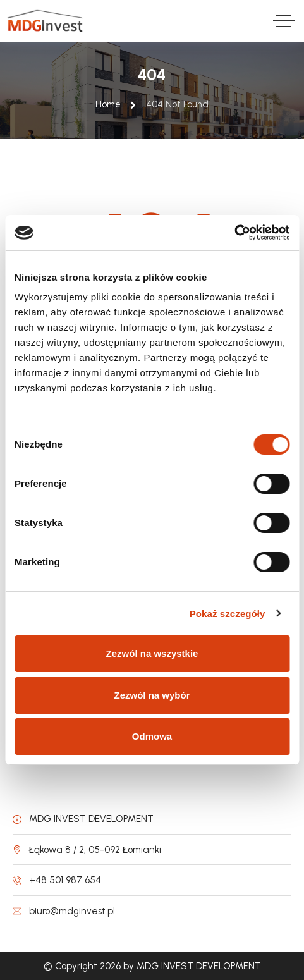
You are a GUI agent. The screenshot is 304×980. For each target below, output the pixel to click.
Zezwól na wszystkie (152, 653)
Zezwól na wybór (152, 695)
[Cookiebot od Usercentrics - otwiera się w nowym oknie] (234, 233)
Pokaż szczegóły (228, 614)
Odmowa (152, 736)
